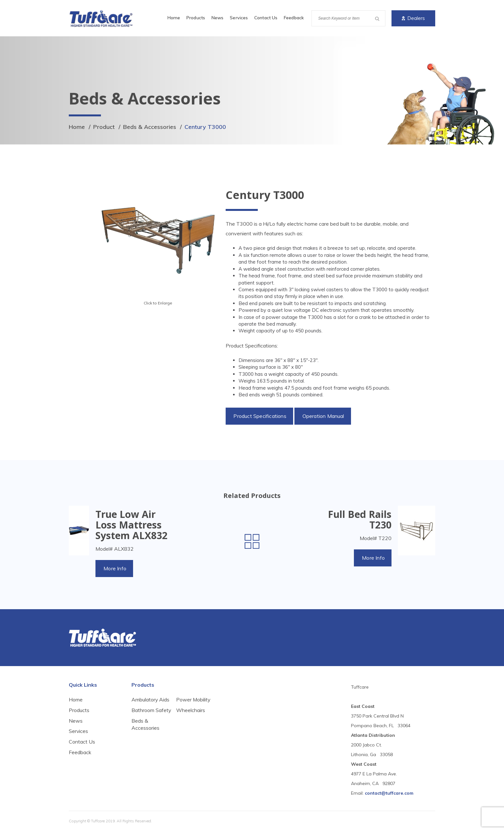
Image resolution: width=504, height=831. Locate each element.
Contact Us (266, 18)
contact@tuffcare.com (389, 793)
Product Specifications (260, 416)
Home (174, 18)
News (217, 18)
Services (239, 18)
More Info (115, 568)
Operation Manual (323, 416)
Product (104, 127)
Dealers (413, 18)
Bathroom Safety (143, 714)
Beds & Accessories (150, 127)
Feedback (294, 18)
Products (196, 18)
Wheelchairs (191, 728)
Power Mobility (194, 718)
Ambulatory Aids (151, 700)
